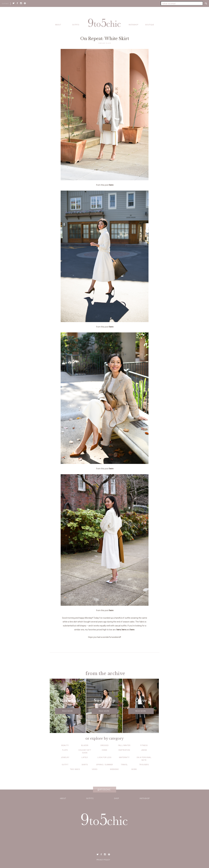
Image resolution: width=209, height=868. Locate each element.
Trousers (144, 765)
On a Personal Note (144, 759)
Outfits (76, 25)
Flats (65, 750)
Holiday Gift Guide (85, 751)
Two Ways (75, 769)
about (58, 25)
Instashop (133, 25)
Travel (124, 765)
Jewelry (65, 757)
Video (95, 769)
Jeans (144, 750)
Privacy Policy (103, 860)
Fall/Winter (124, 745)
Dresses (105, 745)
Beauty (65, 745)
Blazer (85, 745)
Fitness (144, 745)
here (111, 185)
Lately (85, 757)
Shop (116, 798)
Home (105, 750)
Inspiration (124, 750)
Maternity (124, 757)
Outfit (65, 765)
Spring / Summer (105, 765)
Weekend (114, 769)
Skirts (85, 765)
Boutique (150, 25)
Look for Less (104, 757)
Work (134, 769)
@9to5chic (104, 790)
